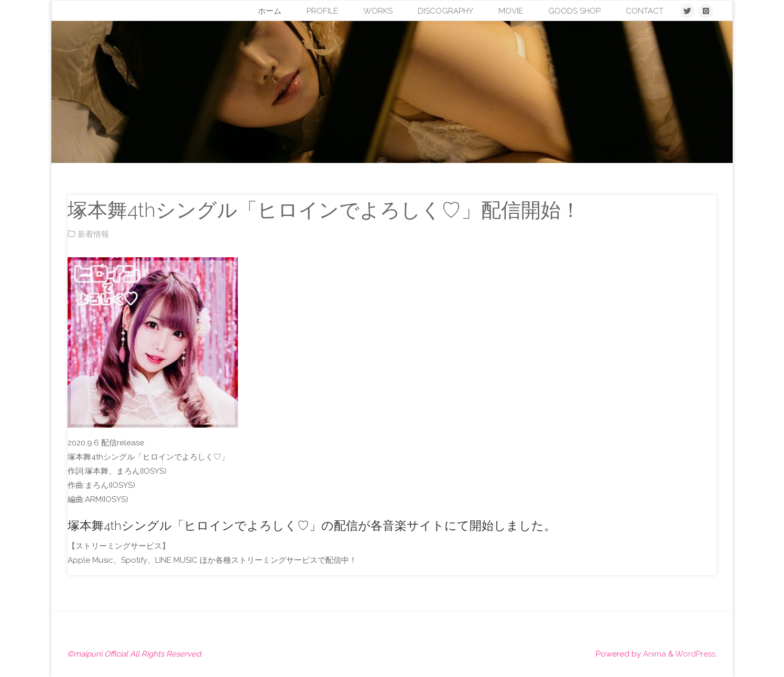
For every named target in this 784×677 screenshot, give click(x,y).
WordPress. (696, 654)
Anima (654, 654)
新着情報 (93, 234)
